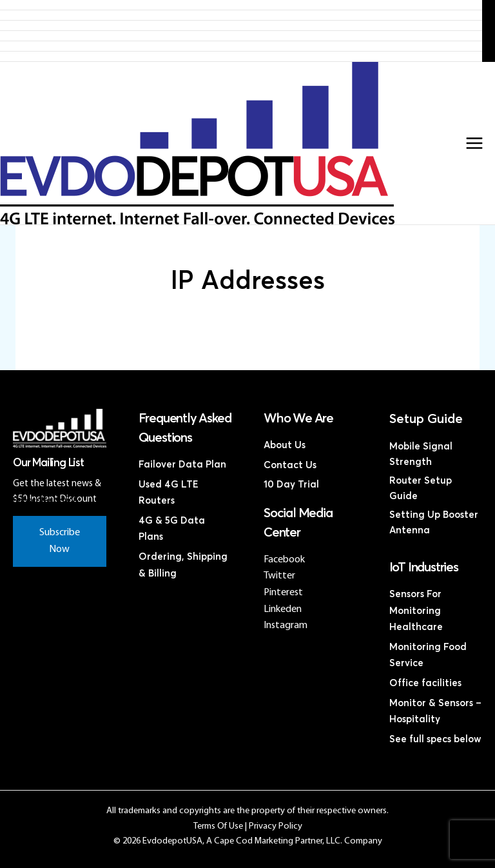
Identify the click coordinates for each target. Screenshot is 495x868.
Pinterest (283, 593)
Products (241, 15)
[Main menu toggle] (474, 143)
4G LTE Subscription (241, 25)
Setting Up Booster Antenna (434, 523)
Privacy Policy (276, 826)
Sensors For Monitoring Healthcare (416, 611)
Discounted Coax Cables (241, 46)
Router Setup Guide (421, 488)
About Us (285, 445)
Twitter (279, 576)
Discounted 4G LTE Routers (241, 36)
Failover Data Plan (182, 465)
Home (241, 5)
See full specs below (435, 739)
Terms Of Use (218, 826)
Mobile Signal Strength (421, 454)
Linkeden (283, 609)
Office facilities (425, 683)
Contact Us (241, 56)
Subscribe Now (60, 541)
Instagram (286, 626)
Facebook (284, 560)
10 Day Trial (291, 485)
